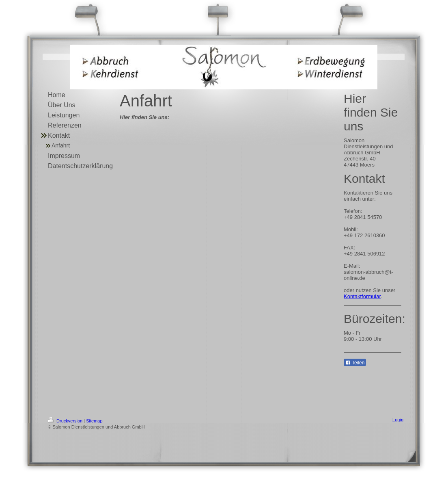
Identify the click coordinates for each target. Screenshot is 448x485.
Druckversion (66, 421)
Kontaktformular (362, 296)
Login (398, 420)
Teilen (355, 363)
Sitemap (94, 421)
